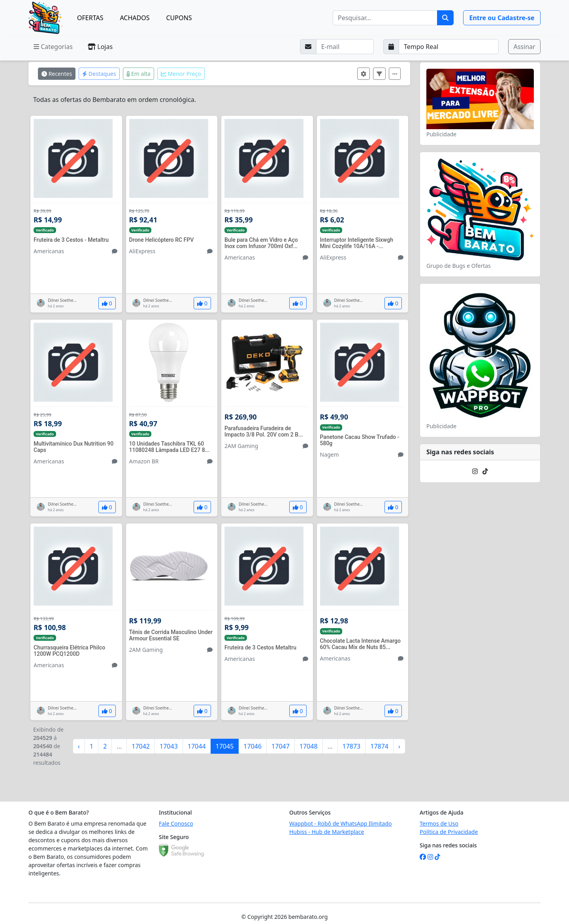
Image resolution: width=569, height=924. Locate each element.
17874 (379, 746)
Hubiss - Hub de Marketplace (327, 832)
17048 (309, 746)
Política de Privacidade (449, 832)
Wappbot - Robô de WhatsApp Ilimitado (341, 823)
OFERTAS (90, 18)
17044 (197, 746)
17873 (352, 746)
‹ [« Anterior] (79, 746)
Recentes (57, 74)
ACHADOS (135, 18)
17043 (169, 746)
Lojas (100, 47)
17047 (281, 746)
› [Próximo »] (399, 746)
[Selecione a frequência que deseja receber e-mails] (449, 47)
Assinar (524, 47)
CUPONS (179, 18)
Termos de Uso (439, 823)
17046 (252, 746)
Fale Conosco (176, 823)
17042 (141, 746)
